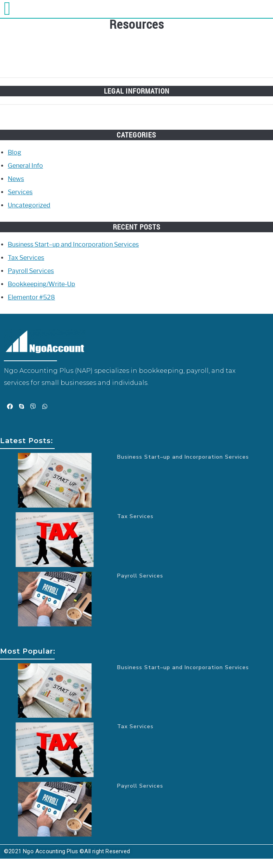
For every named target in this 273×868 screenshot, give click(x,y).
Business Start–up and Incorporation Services (73, 244)
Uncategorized (29, 205)
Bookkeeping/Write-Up (41, 284)
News (16, 179)
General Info (25, 166)
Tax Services (26, 258)
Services (20, 192)
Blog (15, 152)
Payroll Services (31, 271)
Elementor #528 (31, 297)
